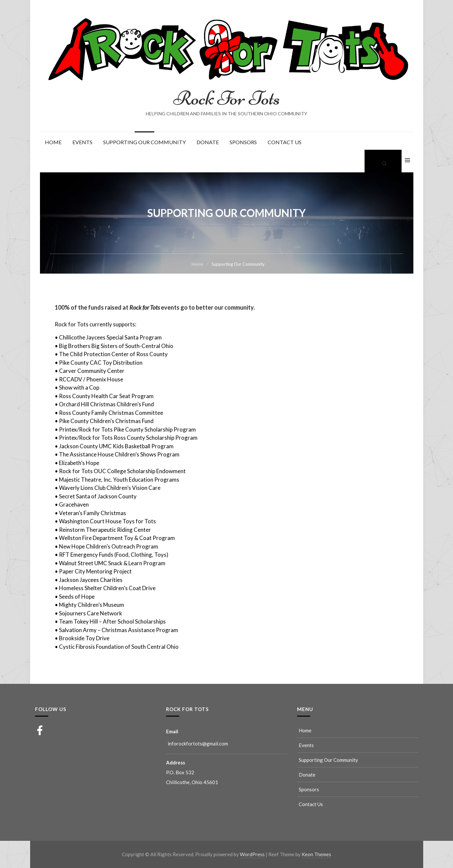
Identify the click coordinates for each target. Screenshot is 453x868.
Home (53, 142)
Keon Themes (316, 854)
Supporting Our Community (144, 142)
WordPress (252, 854)
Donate (208, 142)
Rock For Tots (227, 98)
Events (82, 142)
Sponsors (243, 142)
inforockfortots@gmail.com (198, 743)
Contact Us (284, 142)
